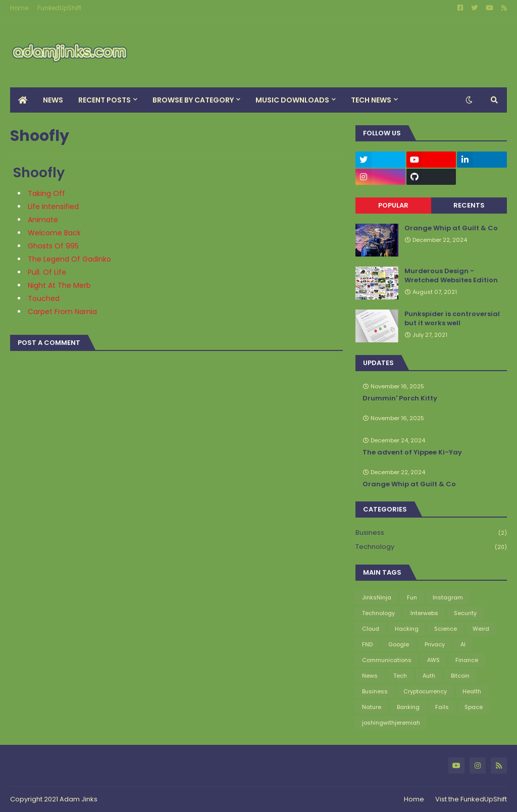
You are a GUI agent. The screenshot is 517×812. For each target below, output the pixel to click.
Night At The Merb (59, 285)
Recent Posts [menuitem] (105, 100)
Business (431, 533)
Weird (481, 629)
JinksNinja (377, 597)
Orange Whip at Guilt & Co (451, 228)
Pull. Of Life (47, 272)
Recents (469, 205)
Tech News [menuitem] (371, 100)
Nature (372, 707)
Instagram (448, 597)
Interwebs (424, 613)
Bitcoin (460, 676)
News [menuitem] (53, 100)
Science (446, 629)
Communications (387, 660)
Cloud (371, 629)
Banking (408, 707)
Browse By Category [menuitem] (193, 100)
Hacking (407, 629)
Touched (44, 298)
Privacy (435, 644)
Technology (431, 547)
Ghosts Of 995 (53, 246)
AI (463, 644)
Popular (393, 205)
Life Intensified (53, 207)
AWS (433, 660)
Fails (442, 707)
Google (399, 644)
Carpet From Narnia (62, 312)
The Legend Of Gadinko (69, 259)
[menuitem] (23, 100)
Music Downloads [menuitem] (292, 100)
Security (465, 613)
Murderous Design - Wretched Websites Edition (451, 276)
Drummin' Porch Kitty (400, 398)
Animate (43, 220)
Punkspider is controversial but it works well (452, 319)
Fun (412, 597)
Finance (467, 660)
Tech (400, 676)
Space (474, 707)
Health (472, 691)
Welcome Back (54, 233)
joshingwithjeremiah (391, 723)
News (370, 676)
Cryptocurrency (425, 691)
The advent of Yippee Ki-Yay (412, 452)
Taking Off (46, 193)
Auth (429, 676)
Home (19, 8)
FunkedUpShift (59, 8)
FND (367, 644)
